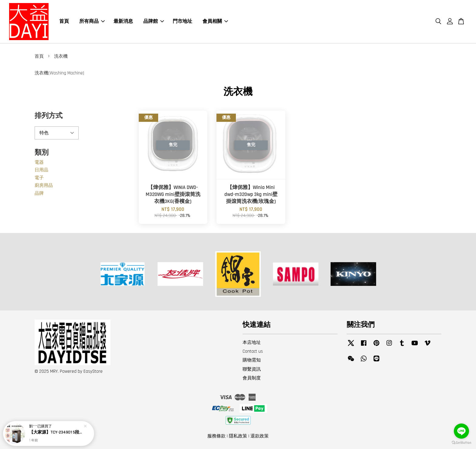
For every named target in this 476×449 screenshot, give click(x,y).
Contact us (253, 351)
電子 (39, 178)
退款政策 (260, 436)
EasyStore (93, 371)
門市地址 (182, 21)
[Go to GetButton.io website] (461, 443)
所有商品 (92, 21)
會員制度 (252, 378)
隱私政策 (238, 436)
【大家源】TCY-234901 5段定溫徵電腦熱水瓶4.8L (56, 432)
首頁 (64, 21)
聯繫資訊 (252, 369)
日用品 (41, 170)
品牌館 (154, 21)
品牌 (39, 193)
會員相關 (215, 21)
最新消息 (123, 21)
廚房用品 (44, 185)
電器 (39, 162)
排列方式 (49, 116)
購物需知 (252, 360)
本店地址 (252, 343)
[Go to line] (461, 431)
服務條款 (216, 436)
